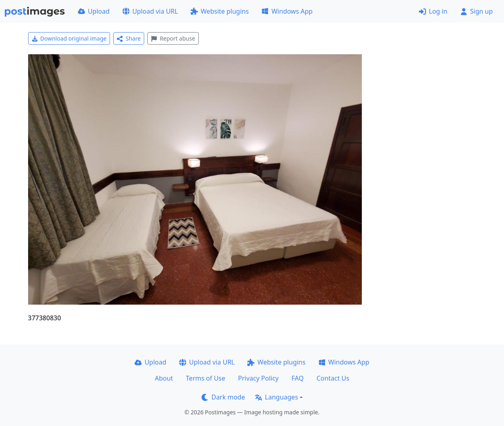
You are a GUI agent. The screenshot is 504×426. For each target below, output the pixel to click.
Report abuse (173, 38)
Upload (94, 11)
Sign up (476, 11)
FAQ (298, 378)
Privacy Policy (258, 378)
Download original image (69, 38)
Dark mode (223, 397)
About (164, 378)
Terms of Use (206, 378)
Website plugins (220, 11)
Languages (276, 397)
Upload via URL (150, 11)
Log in (433, 11)
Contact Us (333, 378)
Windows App (287, 11)
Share (129, 38)
